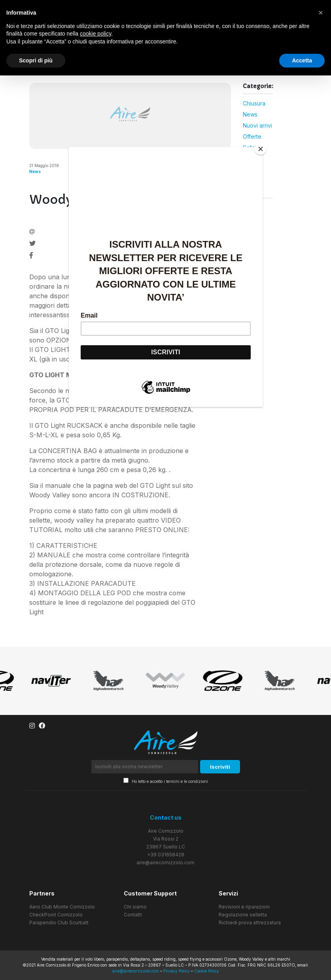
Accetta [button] (302, 60)
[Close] (261, 149)
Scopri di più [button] (36, 60)
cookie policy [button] (96, 34)
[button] (321, 13)
